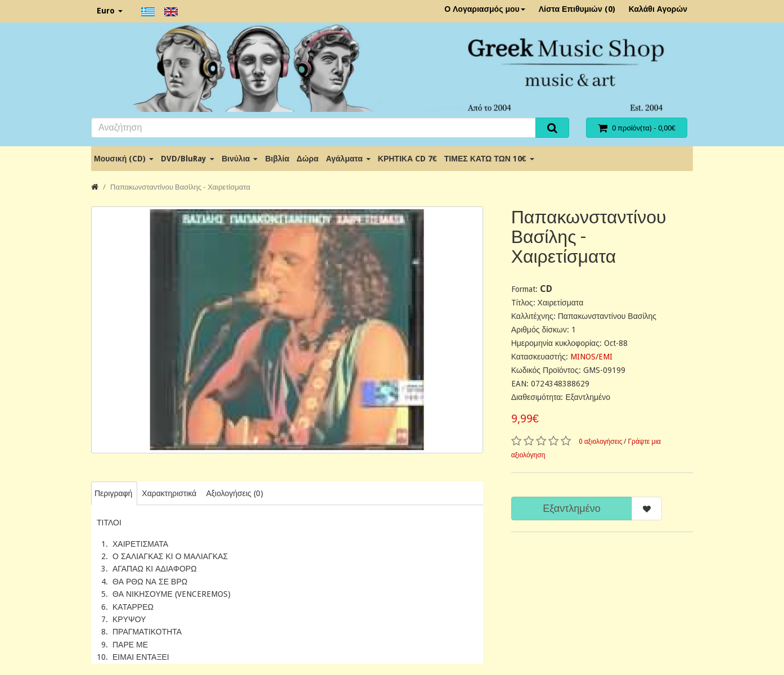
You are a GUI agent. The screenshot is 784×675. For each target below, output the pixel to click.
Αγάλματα (348, 159)
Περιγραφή (113, 493)
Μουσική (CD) (124, 159)
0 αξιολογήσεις (601, 442)
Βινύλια (240, 159)
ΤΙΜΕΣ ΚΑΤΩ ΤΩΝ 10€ (489, 159)
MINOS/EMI (591, 357)
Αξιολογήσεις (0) (234, 493)
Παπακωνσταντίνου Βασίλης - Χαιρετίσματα (180, 187)
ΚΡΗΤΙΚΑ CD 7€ (407, 159)
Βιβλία (277, 159)
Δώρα (307, 159)
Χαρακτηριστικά (169, 493)
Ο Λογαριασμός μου (485, 9)
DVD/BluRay (188, 159)
